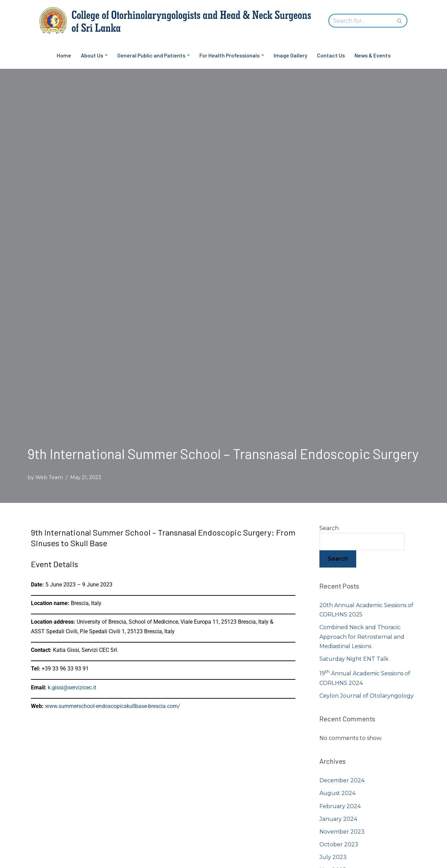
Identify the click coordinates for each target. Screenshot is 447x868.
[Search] (360, 21)
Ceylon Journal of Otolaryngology (367, 696)
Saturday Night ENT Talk (354, 659)
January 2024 (338, 819)
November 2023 (342, 832)
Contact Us (331, 55)
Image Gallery (291, 55)
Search (329, 528)
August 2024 (337, 793)
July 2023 (333, 857)
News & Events (373, 55)
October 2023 (339, 844)
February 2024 (340, 806)
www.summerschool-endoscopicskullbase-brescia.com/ (113, 706)
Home (64, 55)
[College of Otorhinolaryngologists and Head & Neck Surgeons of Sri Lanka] (179, 21)
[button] (106, 55)
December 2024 (342, 780)
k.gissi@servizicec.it (72, 687)
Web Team (49, 477)
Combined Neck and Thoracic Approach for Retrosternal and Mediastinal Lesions (362, 637)
